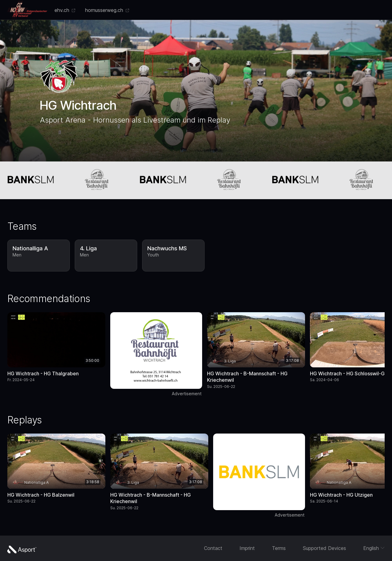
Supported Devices (324, 548)
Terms (279, 548)
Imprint (247, 548)
